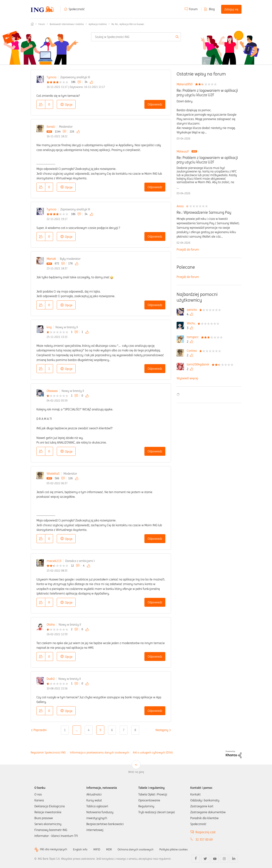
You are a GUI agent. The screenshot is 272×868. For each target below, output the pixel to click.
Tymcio (51, 77)
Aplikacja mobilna (98, 24)
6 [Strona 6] (112, 730)
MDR (111, 849)
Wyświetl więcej (187, 378)
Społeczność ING (32, 24)
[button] (41, 104)
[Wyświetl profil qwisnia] (193, 310)
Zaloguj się (231, 9)
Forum (193, 9)
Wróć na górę (136, 772)
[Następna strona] (162, 730)
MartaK (51, 259)
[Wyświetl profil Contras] (193, 351)
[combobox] (136, 37)
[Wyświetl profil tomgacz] (194, 337)
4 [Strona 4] (89, 730)
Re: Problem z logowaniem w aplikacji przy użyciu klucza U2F (207, 93)
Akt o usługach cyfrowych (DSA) (153, 752)
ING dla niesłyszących (54, 849)
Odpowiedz (155, 104)
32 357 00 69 (204, 840)
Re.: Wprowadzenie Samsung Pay (204, 212)
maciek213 (54, 561)
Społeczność (77, 9)
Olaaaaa (52, 391)
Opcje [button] (69, 105)
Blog (212, 9)
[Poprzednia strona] (40, 730)
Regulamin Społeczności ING (48, 752)
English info (82, 849)
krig (49, 327)
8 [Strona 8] (135, 730)
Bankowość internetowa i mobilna (67, 24)
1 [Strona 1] (65, 730)
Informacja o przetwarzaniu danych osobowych (99, 752)
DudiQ (51, 679)
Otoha (51, 624)
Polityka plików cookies (179, 849)
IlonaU (51, 127)
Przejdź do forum (188, 249)
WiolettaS (53, 474)
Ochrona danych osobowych (139, 849)
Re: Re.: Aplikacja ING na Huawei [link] (128, 24)
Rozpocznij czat (206, 832)
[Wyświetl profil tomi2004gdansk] (199, 364)
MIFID (99, 849)
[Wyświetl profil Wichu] (192, 323)
